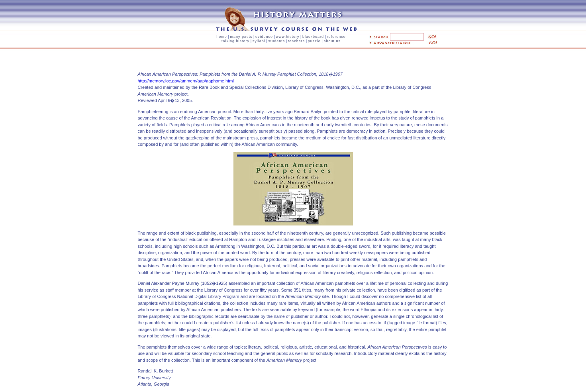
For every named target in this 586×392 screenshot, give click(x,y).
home (222, 37)
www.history (288, 37)
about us (332, 41)
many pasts (241, 37)
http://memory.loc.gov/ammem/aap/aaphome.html (186, 81)
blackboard (313, 37)
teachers (297, 41)
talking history (235, 41)
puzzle (314, 41)
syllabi (259, 41)
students (276, 41)
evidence (264, 37)
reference (336, 37)
